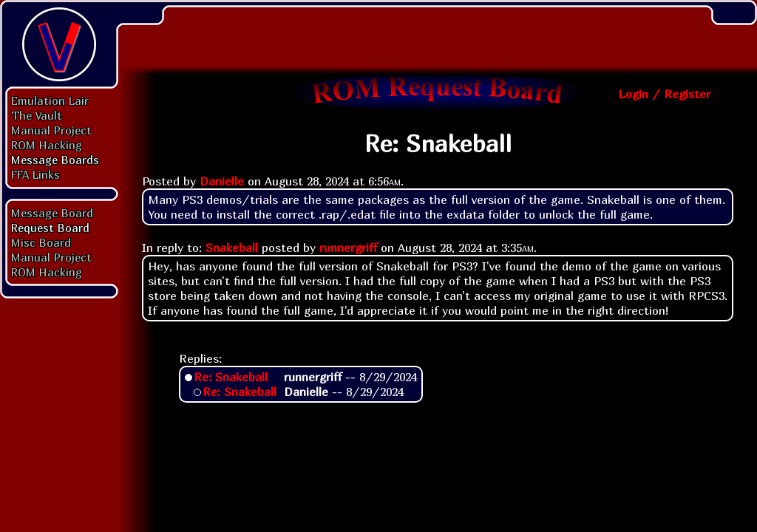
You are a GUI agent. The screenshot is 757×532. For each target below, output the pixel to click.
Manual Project (51, 130)
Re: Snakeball (231, 377)
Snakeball (232, 248)
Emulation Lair (50, 100)
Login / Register (664, 94)
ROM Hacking (47, 145)
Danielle (222, 181)
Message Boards (55, 160)
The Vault (37, 115)
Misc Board (41, 242)
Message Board (52, 213)
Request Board (50, 228)
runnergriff (348, 248)
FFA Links (35, 174)
